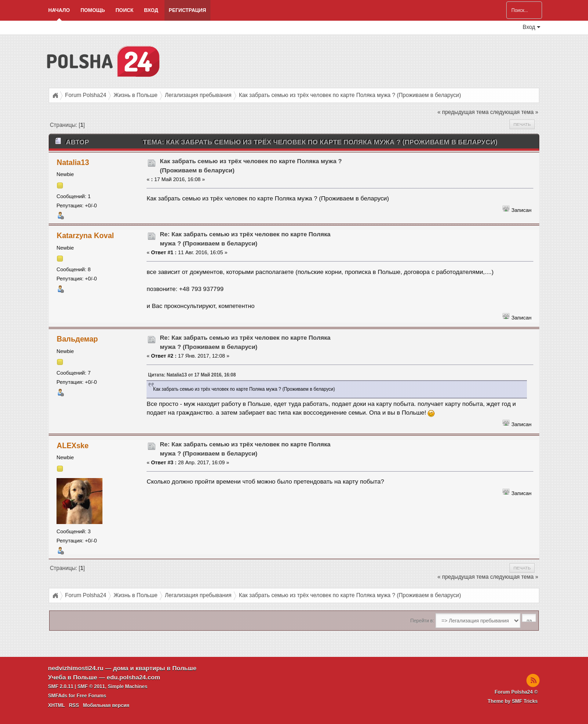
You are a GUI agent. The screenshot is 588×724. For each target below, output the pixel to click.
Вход (151, 10)
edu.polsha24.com (133, 677)
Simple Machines (127, 686)
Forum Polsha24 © (516, 692)
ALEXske (73, 446)
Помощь (93, 10)
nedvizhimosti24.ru (76, 668)
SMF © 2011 (91, 686)
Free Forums (92, 695)
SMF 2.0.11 (61, 686)
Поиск (124, 10)
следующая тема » (514, 112)
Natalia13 (73, 162)
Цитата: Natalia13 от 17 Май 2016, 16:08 (192, 375)
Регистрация (187, 10)
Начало (59, 10)
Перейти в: (422, 621)
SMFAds (58, 695)
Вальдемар (78, 339)
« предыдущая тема (463, 112)
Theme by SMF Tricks (513, 701)
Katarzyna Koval (85, 236)
